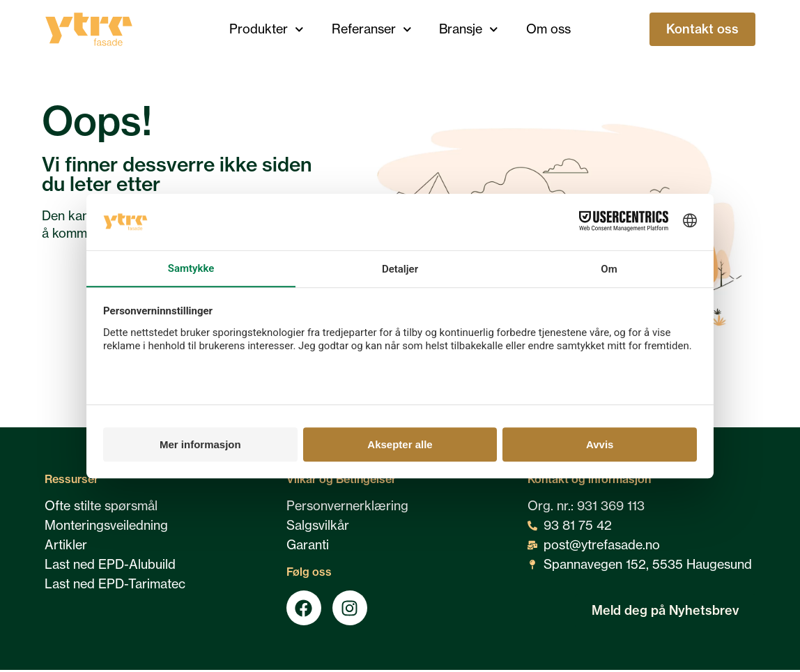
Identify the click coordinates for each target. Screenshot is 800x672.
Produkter (267, 30)
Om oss (548, 29)
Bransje (469, 30)
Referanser (372, 30)
